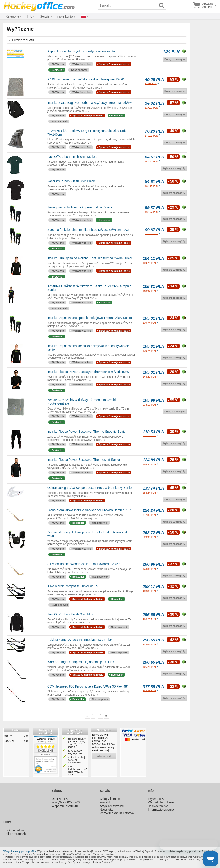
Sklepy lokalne (110, 799)
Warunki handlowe (161, 802)
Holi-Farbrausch (15, 834)
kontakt (105, 802)
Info (30, 16)
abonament (104, 756)
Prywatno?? (156, 799)
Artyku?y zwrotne (112, 806)
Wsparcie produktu (65, 806)
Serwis (45, 16)
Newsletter (107, 810)
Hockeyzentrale (14, 830)
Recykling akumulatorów (117, 813)
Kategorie (12, 16)
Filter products (23, 40)
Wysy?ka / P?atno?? (66, 802)
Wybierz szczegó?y (174, 168)
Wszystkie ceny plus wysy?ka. (20, 851)
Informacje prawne (161, 810)
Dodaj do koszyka (175, 59)
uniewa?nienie (158, 806)
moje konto (65, 16)
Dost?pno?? (60, 799)
